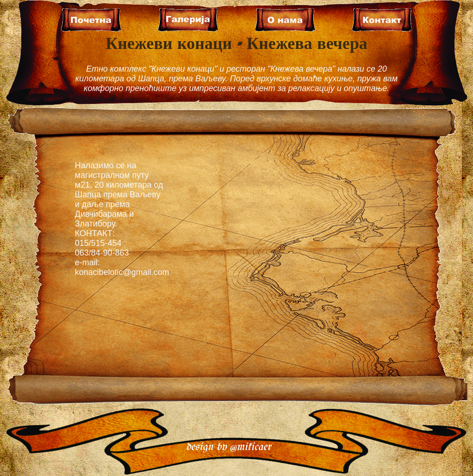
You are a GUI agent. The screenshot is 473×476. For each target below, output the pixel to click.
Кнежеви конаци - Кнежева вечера (237, 45)
